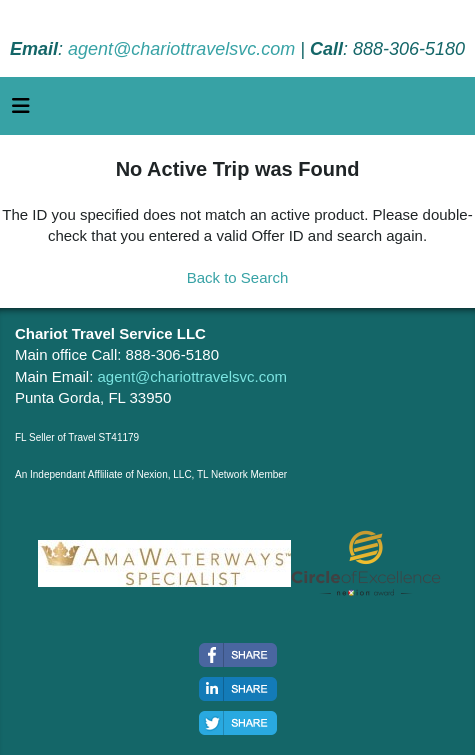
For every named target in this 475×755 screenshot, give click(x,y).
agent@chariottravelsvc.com (181, 49)
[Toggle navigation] (21, 111)
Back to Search (238, 277)
